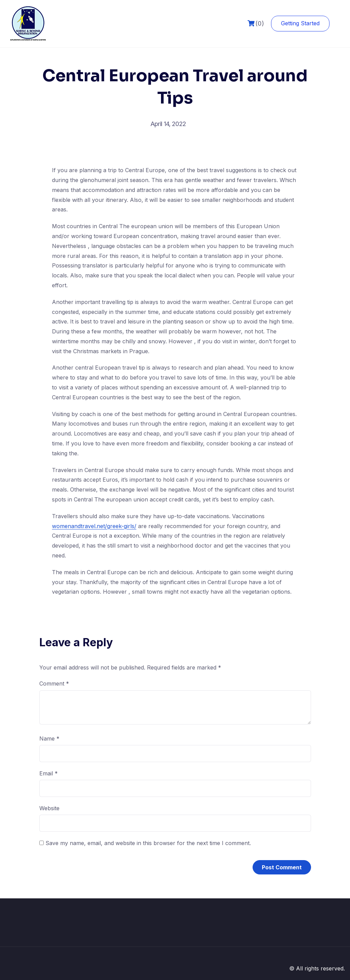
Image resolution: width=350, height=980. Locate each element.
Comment (54, 684)
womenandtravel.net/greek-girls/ (94, 526)
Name (49, 739)
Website (49, 808)
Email (49, 773)
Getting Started (300, 23)
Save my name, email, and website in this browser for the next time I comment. (148, 843)
